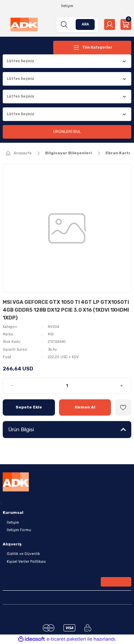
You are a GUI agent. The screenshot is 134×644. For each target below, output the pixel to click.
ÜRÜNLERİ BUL (67, 132)
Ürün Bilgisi (21, 430)
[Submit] (116, 582)
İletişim (13, 523)
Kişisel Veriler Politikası (26, 562)
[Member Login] (110, 24)
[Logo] (24, 24)
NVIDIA (54, 327)
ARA (85, 24)
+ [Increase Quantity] (122, 385)
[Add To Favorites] (123, 407)
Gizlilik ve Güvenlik (23, 554)
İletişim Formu (19, 530)
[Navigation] (92, 48)
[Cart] (126, 24)
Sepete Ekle (29, 407)
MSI (51, 334)
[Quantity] (67, 386)
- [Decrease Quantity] (13, 385)
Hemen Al (85, 407)
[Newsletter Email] (67, 583)
